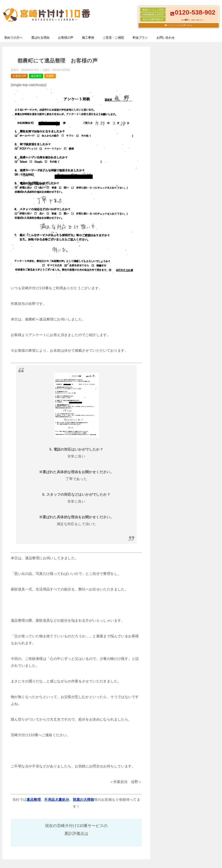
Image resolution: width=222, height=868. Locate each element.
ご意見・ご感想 (113, 38)
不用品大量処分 (57, 800)
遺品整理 (36, 76)
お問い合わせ (166, 38)
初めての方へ (13, 38)
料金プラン (140, 38)
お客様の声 (66, 38)
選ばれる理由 (40, 38)
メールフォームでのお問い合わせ (180, 25)
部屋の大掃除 (83, 800)
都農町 (50, 76)
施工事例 (88, 38)
